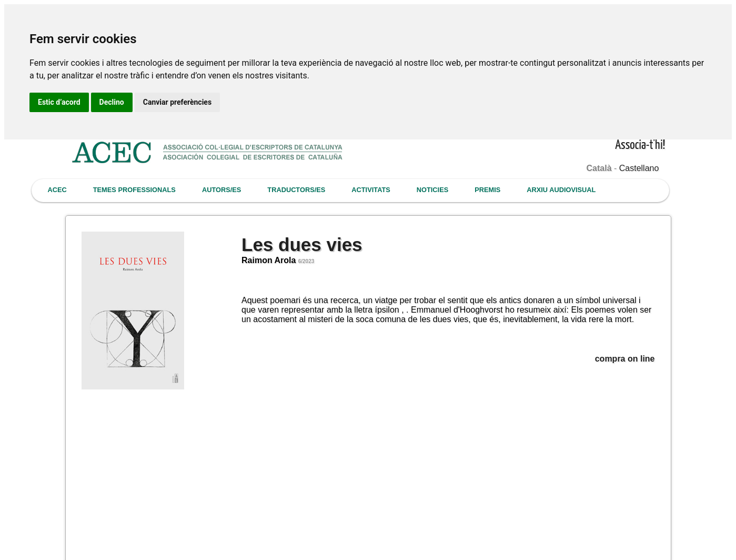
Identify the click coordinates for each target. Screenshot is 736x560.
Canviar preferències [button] (177, 102)
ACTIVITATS (371, 190)
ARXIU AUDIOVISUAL (561, 190)
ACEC (57, 190)
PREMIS (487, 190)
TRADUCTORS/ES (296, 190)
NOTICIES (432, 190)
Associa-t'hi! (640, 146)
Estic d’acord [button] (59, 102)
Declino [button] (112, 102)
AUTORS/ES (221, 190)
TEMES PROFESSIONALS (134, 190)
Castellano (639, 168)
